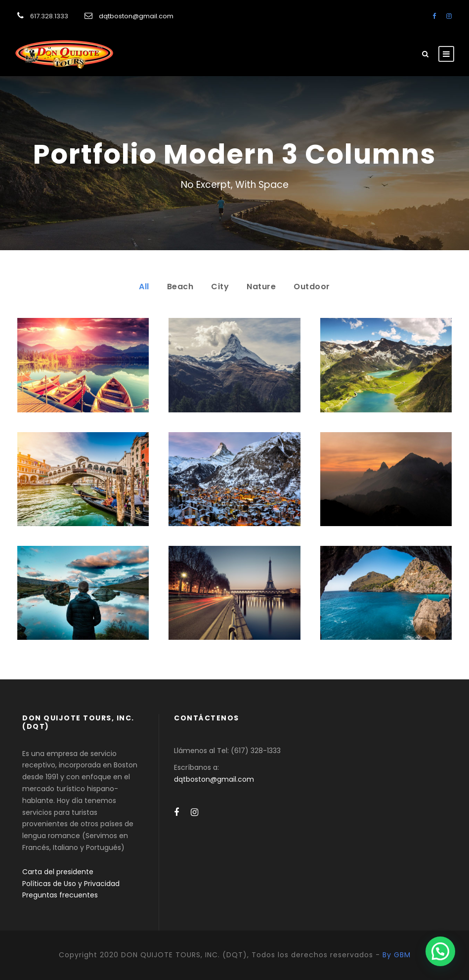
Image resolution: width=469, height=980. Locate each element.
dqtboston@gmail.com (136, 16)
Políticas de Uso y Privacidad (71, 884)
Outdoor (312, 287)
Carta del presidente (58, 872)
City (220, 287)
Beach (180, 287)
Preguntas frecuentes (60, 895)
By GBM (397, 955)
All (144, 287)
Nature (261, 287)
